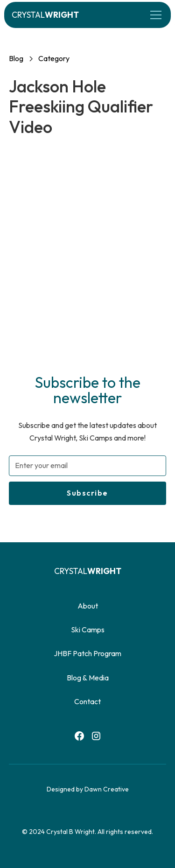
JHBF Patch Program (87, 653)
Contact (87, 701)
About (88, 606)
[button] (154, 15)
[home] (45, 15)
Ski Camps (88, 630)
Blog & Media (88, 678)
